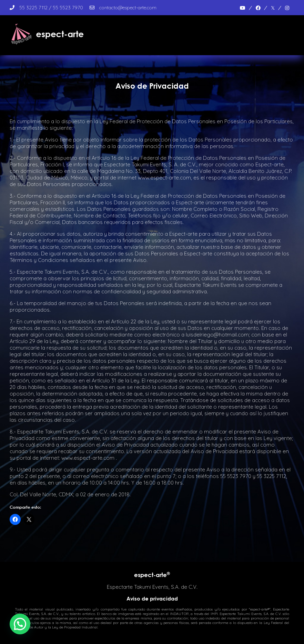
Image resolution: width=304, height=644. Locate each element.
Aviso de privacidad (152, 598)
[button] (20, 624)
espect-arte (152, 575)
